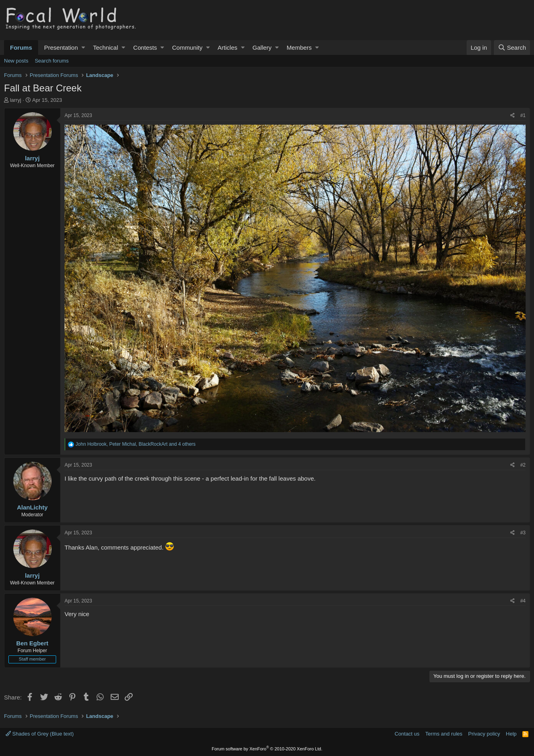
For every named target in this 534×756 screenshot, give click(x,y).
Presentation (61, 48)
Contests (145, 48)
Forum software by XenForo (267, 749)
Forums (21, 48)
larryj (16, 100)
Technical (106, 48)
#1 (523, 115)
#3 (523, 533)
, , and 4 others (136, 444)
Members (299, 48)
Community (187, 48)
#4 (523, 601)
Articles (228, 48)
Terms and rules (444, 734)
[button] (83, 48)
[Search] (512, 48)
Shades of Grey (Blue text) (40, 734)
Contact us (407, 734)
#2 (523, 465)
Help (511, 734)
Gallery (262, 48)
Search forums (52, 61)
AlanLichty (32, 507)
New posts (16, 61)
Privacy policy (484, 734)
